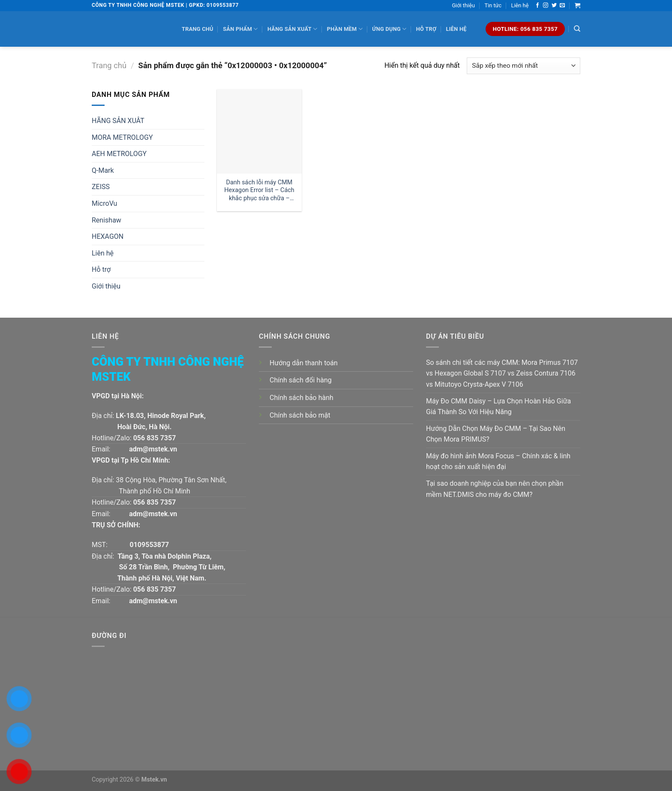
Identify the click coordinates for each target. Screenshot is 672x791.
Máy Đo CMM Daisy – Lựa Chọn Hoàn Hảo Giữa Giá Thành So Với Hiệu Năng (498, 407)
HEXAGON (108, 236)
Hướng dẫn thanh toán (304, 363)
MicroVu (104, 203)
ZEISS (101, 187)
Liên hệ (520, 5)
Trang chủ (198, 29)
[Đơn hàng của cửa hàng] (523, 66)
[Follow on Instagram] (546, 6)
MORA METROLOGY (122, 137)
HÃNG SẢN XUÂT (118, 121)
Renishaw (106, 220)
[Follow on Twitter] (554, 6)
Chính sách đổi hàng (301, 380)
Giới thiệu (463, 5)
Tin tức (493, 5)
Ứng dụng (389, 29)
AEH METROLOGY (119, 154)
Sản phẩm (240, 29)
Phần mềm (345, 29)
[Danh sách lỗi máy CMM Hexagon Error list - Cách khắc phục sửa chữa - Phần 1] (259, 131)
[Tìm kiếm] (577, 29)
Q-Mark (103, 170)
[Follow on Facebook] (537, 6)
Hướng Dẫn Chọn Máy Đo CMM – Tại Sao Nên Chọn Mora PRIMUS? (496, 434)
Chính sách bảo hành (301, 398)
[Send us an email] (562, 6)
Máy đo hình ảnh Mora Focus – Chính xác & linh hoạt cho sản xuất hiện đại (498, 462)
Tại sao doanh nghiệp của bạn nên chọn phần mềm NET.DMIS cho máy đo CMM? (495, 489)
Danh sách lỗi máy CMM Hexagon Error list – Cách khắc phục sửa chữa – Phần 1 (259, 191)
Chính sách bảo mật (300, 415)
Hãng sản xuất (292, 29)
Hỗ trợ (426, 29)
